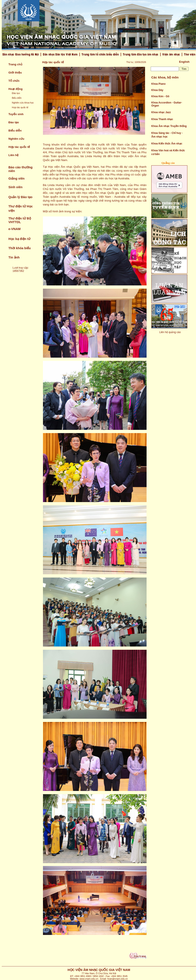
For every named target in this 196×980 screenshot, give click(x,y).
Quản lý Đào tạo (20, 197)
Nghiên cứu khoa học (23, 103)
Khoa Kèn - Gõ (160, 96)
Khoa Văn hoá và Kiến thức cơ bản (168, 152)
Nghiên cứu (16, 139)
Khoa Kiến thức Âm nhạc (167, 144)
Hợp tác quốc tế (20, 107)
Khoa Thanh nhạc (162, 119)
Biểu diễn (17, 98)
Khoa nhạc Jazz (161, 112)
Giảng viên (17, 178)
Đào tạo (16, 93)
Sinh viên (15, 187)
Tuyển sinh (16, 114)
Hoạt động (15, 89)
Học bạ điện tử (19, 239)
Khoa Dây (157, 90)
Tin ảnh (14, 257)
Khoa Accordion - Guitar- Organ (167, 104)
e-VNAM (14, 229)
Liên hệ (13, 155)
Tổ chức (14, 81)
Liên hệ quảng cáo (170, 332)
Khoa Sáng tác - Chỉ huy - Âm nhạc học (167, 135)
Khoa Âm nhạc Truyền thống (169, 126)
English (184, 62)
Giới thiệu (15, 73)
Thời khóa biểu (20, 248)
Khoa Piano (158, 84)
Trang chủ (15, 64)
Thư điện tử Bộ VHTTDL (20, 220)
